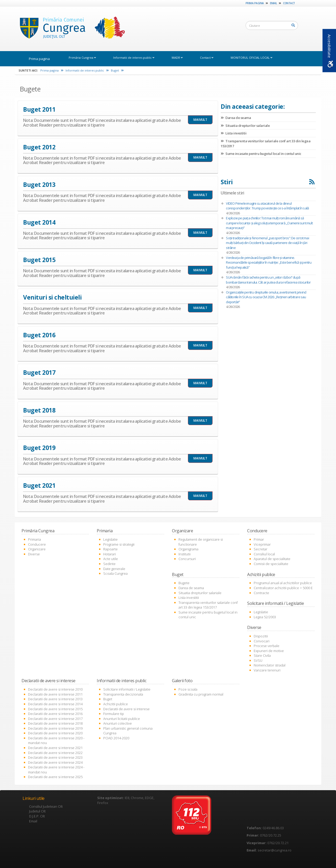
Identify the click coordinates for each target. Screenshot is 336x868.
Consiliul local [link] (264, 554)
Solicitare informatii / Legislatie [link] (127, 689)
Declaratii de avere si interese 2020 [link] (55, 733)
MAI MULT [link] (200, 120)
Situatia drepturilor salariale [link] (245, 126)
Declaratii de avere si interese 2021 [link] (55, 748)
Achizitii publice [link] (116, 704)
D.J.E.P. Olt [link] (37, 816)
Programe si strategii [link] (119, 544)
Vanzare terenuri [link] (267, 670)
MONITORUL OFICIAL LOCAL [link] (251, 58)
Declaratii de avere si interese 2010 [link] (55, 689)
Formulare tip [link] (114, 714)
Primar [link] (259, 539)
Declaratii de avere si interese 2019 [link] (55, 728)
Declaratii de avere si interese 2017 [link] (55, 719)
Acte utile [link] (111, 559)
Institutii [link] (185, 554)
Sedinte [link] (109, 564)
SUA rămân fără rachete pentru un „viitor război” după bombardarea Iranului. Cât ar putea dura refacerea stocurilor (268, 280)
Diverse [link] (34, 554)
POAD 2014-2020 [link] (116, 738)
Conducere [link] (37, 544)
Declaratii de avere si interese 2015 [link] (55, 709)
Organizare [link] (37, 549)
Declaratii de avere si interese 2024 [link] (55, 762)
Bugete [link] (184, 583)
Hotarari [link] (110, 554)
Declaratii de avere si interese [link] (126, 709)
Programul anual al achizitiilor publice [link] (283, 583)
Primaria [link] (34, 539)
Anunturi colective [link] (118, 723)
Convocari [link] (262, 641)
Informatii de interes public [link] (134, 58)
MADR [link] (177, 58)
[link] (71, 29)
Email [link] (273, 3)
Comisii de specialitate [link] (271, 564)
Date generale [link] (114, 569)
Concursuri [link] (187, 559)
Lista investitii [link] (234, 133)
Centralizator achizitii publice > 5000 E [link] (283, 588)
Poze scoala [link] (188, 689)
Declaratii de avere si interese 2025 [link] (55, 777)
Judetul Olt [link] (37, 811)
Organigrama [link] (188, 549)
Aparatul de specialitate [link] (272, 559)
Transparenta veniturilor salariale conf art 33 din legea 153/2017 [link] (208, 605)
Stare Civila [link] (262, 655)
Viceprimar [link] (262, 544)
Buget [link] (117, 70)
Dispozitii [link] (261, 636)
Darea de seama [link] (236, 118)
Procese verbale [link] (267, 646)
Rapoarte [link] (110, 549)
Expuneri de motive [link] (269, 651)
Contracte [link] (261, 593)
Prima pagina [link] (255, 3)
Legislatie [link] (110, 539)
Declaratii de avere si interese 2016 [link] (55, 714)
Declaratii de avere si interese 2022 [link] (55, 753)
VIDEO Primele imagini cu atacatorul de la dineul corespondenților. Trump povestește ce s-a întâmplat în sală (267, 206)
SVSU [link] (258, 660)
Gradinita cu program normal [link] (201, 694)
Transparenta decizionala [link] (123, 694)
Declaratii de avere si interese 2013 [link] (55, 699)
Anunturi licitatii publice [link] (122, 719)
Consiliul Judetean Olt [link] (46, 806)
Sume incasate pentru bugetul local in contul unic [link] (261, 154)
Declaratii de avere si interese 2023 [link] (55, 757)
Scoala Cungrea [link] (115, 573)
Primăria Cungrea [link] (82, 58)
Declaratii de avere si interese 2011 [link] (55, 694)
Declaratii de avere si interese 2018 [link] (55, 723)
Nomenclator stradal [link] (270, 665)
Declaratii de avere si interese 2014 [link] (55, 704)
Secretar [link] (261, 549)
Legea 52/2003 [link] (265, 617)
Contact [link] (289, 3)
